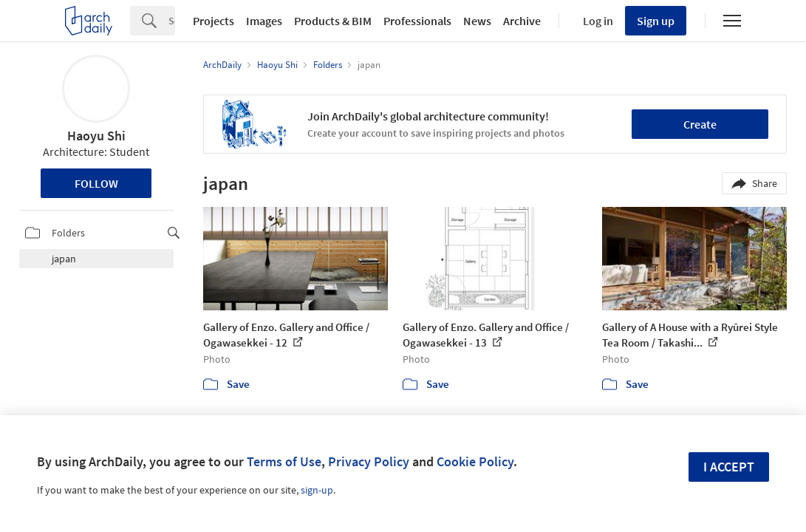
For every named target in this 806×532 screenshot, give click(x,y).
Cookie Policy (475, 461)
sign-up (317, 490)
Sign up (656, 21)
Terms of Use (284, 461)
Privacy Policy (369, 461)
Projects (214, 21)
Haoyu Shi (96, 136)
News (477, 21)
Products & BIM (333, 21)
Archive (522, 21)
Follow (96, 183)
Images (264, 21)
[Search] (172, 21)
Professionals (417, 21)
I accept (729, 467)
